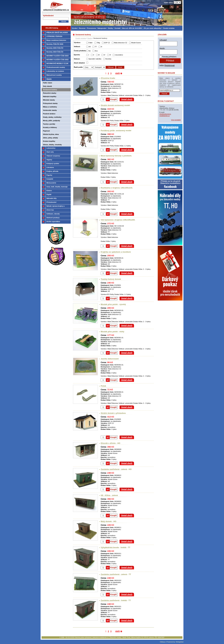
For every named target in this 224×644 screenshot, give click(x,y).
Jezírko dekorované (110, 359)
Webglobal (180, 642)
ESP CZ (107, 43)
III (99, 55)
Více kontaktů (176, 120)
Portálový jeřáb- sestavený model (116, 131)
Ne (90, 51)
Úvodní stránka (81, 38)
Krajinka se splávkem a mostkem (116, 252)
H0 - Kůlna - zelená (109, 495)
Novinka (108, 59)
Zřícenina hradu (108, 78)
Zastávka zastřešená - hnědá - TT (116, 600)
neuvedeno (119, 55)
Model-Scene (136, 43)
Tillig (98, 43)
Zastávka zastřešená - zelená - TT (116, 574)
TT (96, 47)
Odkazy (163, 642)
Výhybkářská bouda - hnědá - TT (115, 547)
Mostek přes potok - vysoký (113, 304)
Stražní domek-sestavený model (115, 105)
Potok (103, 386)
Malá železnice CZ (121, 43)
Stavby (90, 38)
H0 (90, 47)
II (94, 55)
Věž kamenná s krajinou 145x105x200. (118, 220)
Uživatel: (163, 40)
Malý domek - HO (108, 521)
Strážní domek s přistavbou (113, 413)
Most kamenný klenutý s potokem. (116, 156)
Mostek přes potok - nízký (112, 332)
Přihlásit (170, 61)
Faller (91, 43)
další (118, 73)
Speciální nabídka (95, 59)
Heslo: (162, 48)
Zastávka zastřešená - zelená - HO (116, 469)
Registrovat (169, 65)
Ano (96, 51)
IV (104, 55)
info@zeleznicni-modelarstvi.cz (165, 115)
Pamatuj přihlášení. (169, 57)
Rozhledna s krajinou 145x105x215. (117, 188)
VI (110, 55)
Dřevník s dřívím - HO (110, 443)
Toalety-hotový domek (111, 279)
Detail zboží (127, 99)
